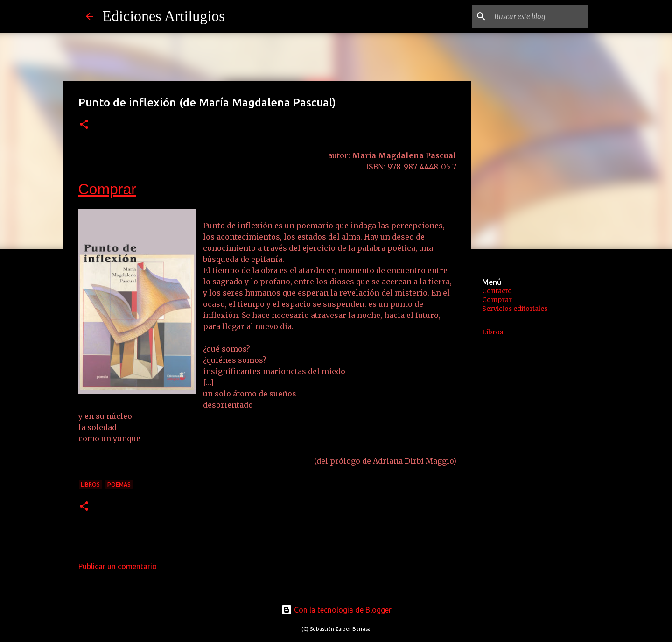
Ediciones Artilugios (164, 16)
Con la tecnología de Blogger (336, 610)
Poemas (119, 484)
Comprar (107, 189)
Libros (90, 484)
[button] (84, 125)
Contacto (497, 291)
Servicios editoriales (515, 309)
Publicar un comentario (118, 566)
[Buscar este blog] (539, 16)
